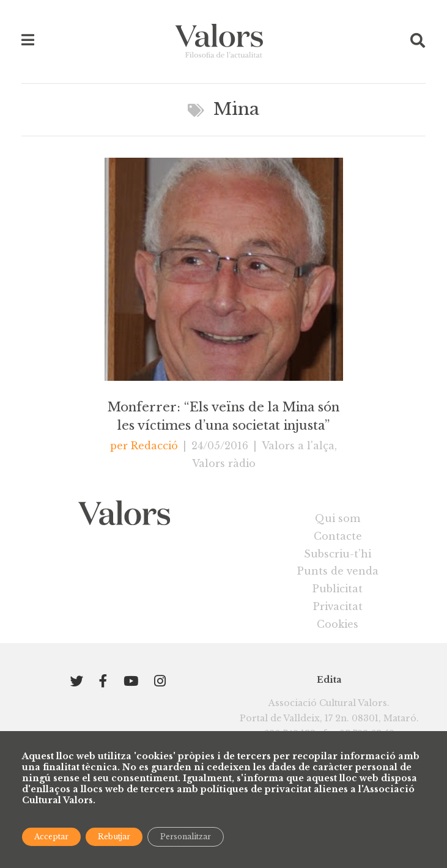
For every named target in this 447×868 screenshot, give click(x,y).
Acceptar (51, 837)
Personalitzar (186, 837)
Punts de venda (338, 571)
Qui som (338, 518)
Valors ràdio (224, 463)
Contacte (338, 536)
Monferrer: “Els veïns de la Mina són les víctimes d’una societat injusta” (223, 416)
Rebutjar (114, 837)
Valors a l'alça (298, 446)
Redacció (154, 446)
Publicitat (338, 589)
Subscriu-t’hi (338, 554)
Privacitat (338, 606)
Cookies (338, 624)
